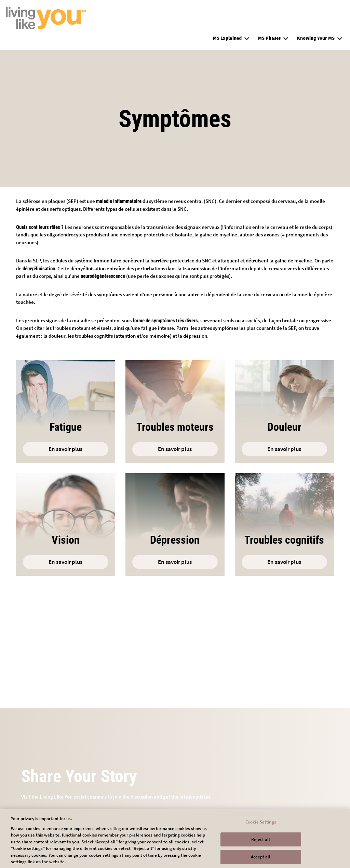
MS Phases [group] (269, 38)
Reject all (261, 842)
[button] (247, 37)
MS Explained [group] (227, 38)
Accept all (261, 860)
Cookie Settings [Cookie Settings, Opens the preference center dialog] (261, 824)
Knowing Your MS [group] (316, 38)
